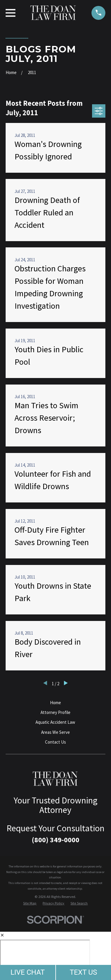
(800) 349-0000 (55, 840)
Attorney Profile (55, 712)
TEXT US (83, 972)
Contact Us (55, 742)
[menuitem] (30, 903)
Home (55, 703)
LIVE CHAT (28, 972)
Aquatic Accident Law (55, 722)
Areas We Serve (55, 732)
